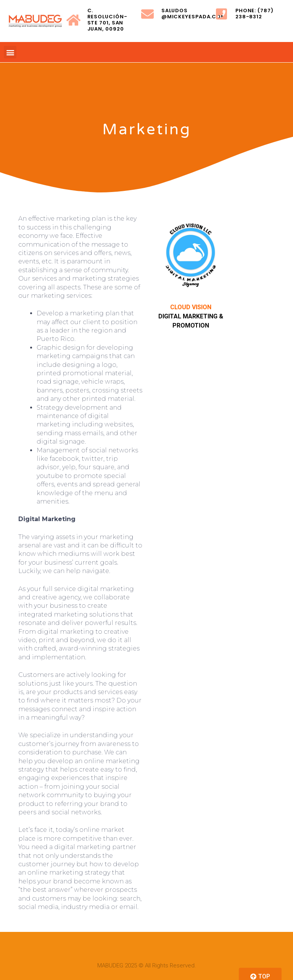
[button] (10, 52)
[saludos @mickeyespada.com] (147, 14)
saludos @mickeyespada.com (194, 14)
